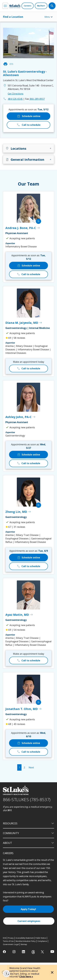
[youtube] (52, 951)
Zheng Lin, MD (18, 512)
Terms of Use (8, 941)
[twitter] (43, 952)
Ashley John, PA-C (21, 417)
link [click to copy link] (11, 64)
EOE (4, 938)
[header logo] (15, 6)
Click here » (26, 977)
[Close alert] (52, 972)
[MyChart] (41, 6)
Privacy (11, 938)
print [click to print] (5, 64)
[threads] (33, 952)
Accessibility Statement (25, 938)
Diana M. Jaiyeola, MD (24, 323)
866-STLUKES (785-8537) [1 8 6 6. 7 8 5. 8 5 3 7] (27, 799)
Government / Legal (11, 944)
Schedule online (29, 116)
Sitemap (24, 944)
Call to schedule (29, 125)
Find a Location (13, 17)
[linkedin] (24, 952)
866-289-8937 (35, 99)
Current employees (29, 921)
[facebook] (5, 952)
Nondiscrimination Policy (26, 941)
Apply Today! (28, 909)
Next (31, 767)
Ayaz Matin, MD (19, 615)
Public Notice (41, 938)
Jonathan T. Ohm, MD (24, 709)
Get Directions (16, 94)
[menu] (5, 6)
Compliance (42, 941)
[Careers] (28, 6)
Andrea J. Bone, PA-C (23, 228)
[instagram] (14, 952)
